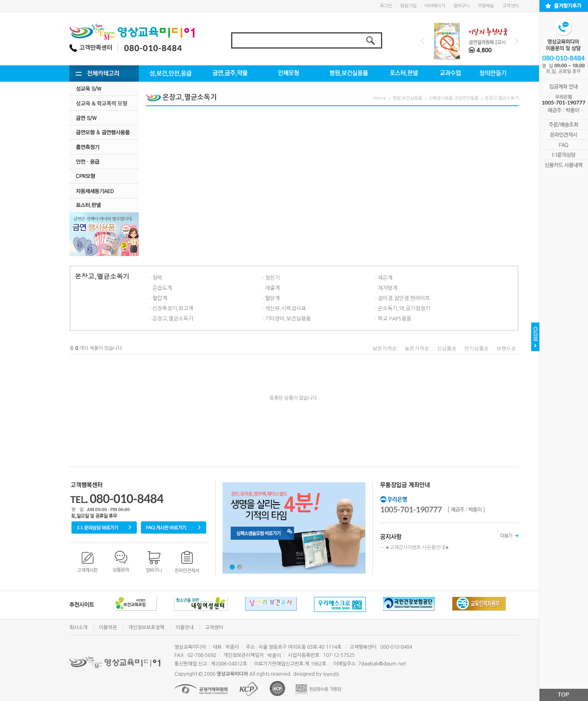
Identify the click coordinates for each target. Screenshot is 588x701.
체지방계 (388, 288)
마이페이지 (435, 6)
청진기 (272, 278)
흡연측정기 (104, 147)
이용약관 (108, 628)
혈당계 (272, 298)
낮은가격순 (385, 348)
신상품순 (447, 348)
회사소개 (78, 628)
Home (380, 98)
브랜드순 (506, 348)
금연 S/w (104, 118)
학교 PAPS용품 (394, 319)
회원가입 (408, 6)
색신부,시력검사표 (285, 308)
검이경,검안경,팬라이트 (404, 298)
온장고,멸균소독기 (502, 98)
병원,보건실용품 (407, 98)
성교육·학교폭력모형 (104, 103)
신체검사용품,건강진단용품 (453, 98)
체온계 (385, 278)
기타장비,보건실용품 (288, 319)
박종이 (274, 656)
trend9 (331, 674)
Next (517, 41)
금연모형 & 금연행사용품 (104, 132)
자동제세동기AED (104, 191)
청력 (157, 278)
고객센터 (510, 6)
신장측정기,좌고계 (173, 308)
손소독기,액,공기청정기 (404, 308)
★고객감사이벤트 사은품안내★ (417, 547)
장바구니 (461, 6)
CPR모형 (104, 176)
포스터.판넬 (104, 205)
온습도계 (162, 288)
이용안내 (185, 628)
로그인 (386, 6)
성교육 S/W (104, 88)
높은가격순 (417, 348)
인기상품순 (477, 348)
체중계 (272, 288)
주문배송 (486, 6)
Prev (422, 41)
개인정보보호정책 (146, 628)
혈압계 (160, 298)
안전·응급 (104, 161)
